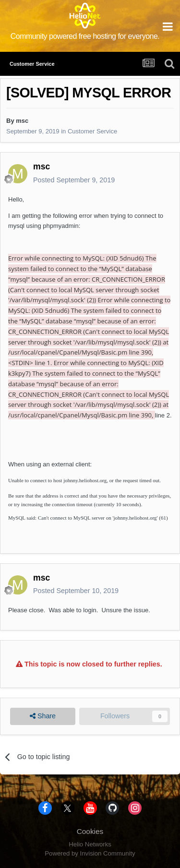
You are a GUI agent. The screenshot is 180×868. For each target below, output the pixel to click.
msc (22, 121)
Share (43, 716)
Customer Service (92, 131)
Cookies (90, 831)
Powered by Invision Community (90, 853)
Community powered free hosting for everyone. (85, 36)
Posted (74, 180)
